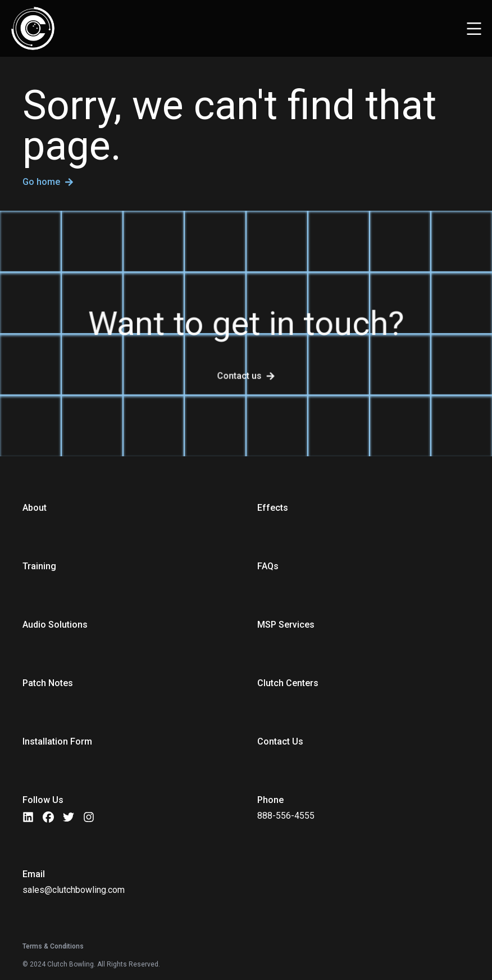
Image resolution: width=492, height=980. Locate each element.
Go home (48, 182)
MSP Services (286, 625)
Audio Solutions (55, 625)
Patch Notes (48, 683)
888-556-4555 (286, 816)
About (35, 508)
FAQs (268, 566)
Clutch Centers (288, 683)
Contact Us (280, 741)
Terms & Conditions (53, 946)
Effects (273, 508)
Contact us (240, 376)
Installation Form (57, 741)
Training (39, 566)
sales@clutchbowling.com (74, 890)
